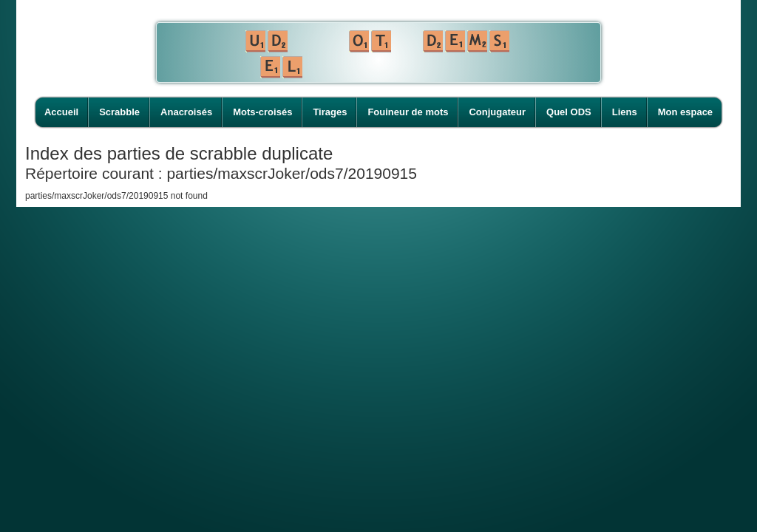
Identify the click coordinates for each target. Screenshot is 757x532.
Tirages (330, 112)
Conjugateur (497, 112)
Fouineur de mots (408, 112)
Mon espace (685, 112)
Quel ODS (569, 112)
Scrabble (119, 112)
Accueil (61, 112)
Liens (625, 112)
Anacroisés (186, 112)
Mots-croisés (262, 112)
